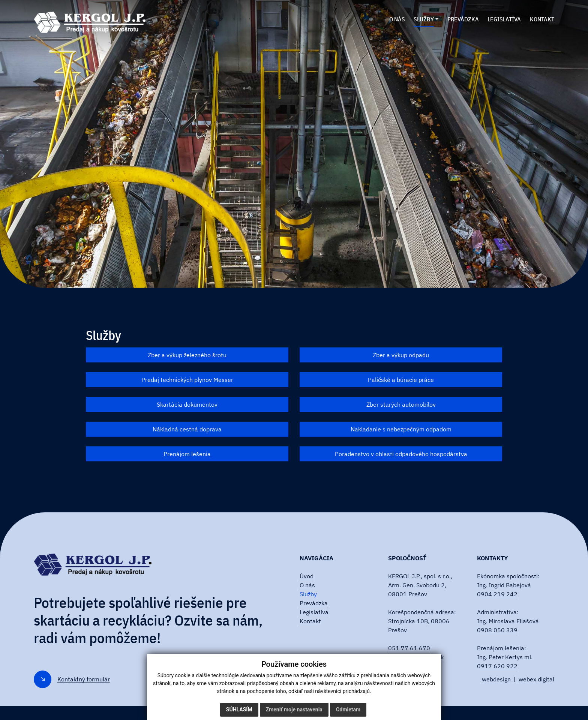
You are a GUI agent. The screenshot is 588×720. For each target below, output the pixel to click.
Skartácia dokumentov (187, 404)
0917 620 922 (497, 666)
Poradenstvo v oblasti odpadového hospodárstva (401, 454)
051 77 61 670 (409, 648)
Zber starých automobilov (401, 404)
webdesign (496, 679)
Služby (308, 594)
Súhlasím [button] (239, 710)
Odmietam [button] (348, 710)
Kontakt (310, 621)
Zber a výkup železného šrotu (187, 355)
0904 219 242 (497, 594)
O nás (307, 585)
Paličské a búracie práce (401, 380)
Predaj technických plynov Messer (187, 380)
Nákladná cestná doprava (187, 429)
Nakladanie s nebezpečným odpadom (401, 429)
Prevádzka (314, 603)
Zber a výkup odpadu (401, 355)
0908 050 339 (497, 630)
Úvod (307, 576)
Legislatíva (314, 612)
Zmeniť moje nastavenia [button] (294, 710)
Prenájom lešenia (187, 454)
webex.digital (536, 679)
